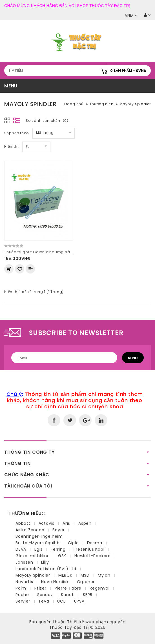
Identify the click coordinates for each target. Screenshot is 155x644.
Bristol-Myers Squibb (38, 543)
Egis (38, 549)
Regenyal (99, 588)
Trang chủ (74, 104)
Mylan (104, 575)
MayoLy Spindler (135, 104)
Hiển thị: (12, 146)
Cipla (73, 543)
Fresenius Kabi (89, 549)
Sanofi (68, 595)
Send (133, 358)
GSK (62, 556)
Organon (87, 582)
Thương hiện (102, 104)
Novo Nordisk (55, 582)
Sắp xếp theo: (17, 133)
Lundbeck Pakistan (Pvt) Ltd (46, 569)
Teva (44, 601)
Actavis (47, 523)
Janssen (24, 562)
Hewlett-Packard (93, 556)
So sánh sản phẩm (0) (47, 121)
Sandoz (45, 595)
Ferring (58, 549)
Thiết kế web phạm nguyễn (96, 622)
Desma (95, 543)
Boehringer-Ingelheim (39, 536)
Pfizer (40, 588)
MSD (85, 575)
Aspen (85, 523)
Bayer (58, 530)
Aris (66, 523)
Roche (22, 595)
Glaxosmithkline (33, 556)
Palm (21, 588)
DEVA (21, 549)
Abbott (23, 523)
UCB (61, 601)
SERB (88, 595)
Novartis (24, 582)
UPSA (79, 601)
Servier (23, 601)
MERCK (65, 575)
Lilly (45, 562)
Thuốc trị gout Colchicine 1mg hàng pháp (46, 252)
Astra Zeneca (30, 530)
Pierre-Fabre (68, 588)
